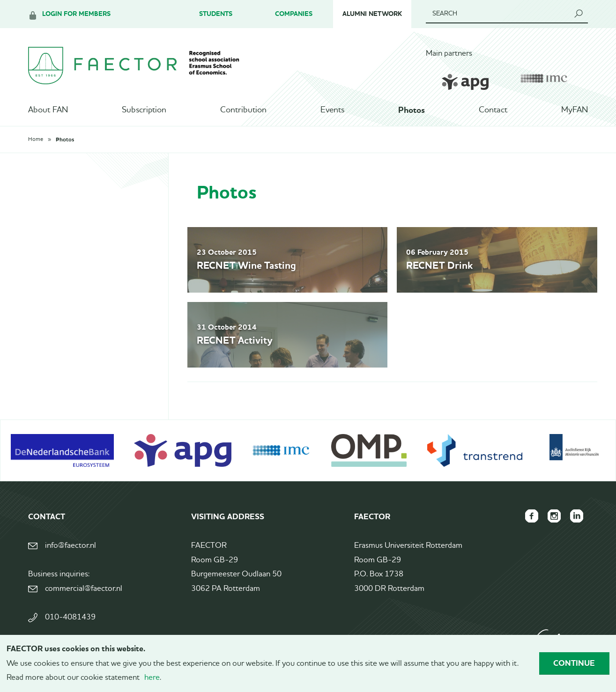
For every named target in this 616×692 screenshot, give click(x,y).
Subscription (144, 110)
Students (216, 14)
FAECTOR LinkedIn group (577, 516)
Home (36, 140)
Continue (574, 663)
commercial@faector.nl (84, 589)
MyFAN (575, 110)
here (152, 678)
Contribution (243, 110)
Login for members (76, 14)
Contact (493, 110)
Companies (294, 14)
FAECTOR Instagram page (554, 516)
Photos (412, 110)
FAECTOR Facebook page (532, 516)
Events (332, 110)
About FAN (48, 110)
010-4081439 (70, 617)
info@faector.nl (71, 546)
